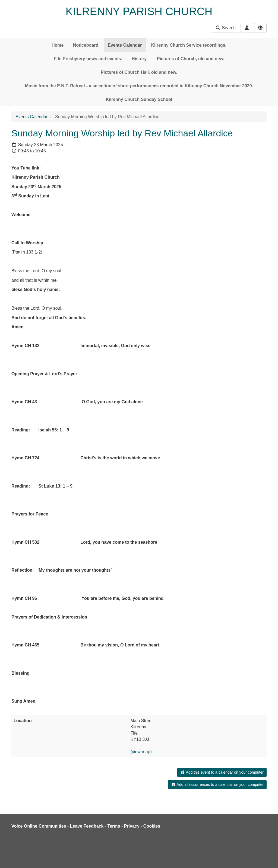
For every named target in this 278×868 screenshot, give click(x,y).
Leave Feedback (87, 826)
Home (58, 45)
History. (140, 59)
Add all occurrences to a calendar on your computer (217, 784)
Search (225, 28)
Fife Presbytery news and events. (88, 59)
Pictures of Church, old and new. (191, 59)
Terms (114, 826)
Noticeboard (86, 45)
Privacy (132, 826)
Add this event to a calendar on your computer (222, 772)
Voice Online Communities (39, 826)
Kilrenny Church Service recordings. (189, 45)
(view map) (141, 752)
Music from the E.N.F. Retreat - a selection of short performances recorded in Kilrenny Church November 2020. (139, 86)
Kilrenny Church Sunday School (139, 99)
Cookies (152, 826)
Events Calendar (125, 45)
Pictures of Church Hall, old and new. (139, 72)
